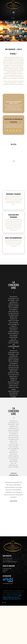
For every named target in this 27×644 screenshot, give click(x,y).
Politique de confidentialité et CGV (14, 594)
